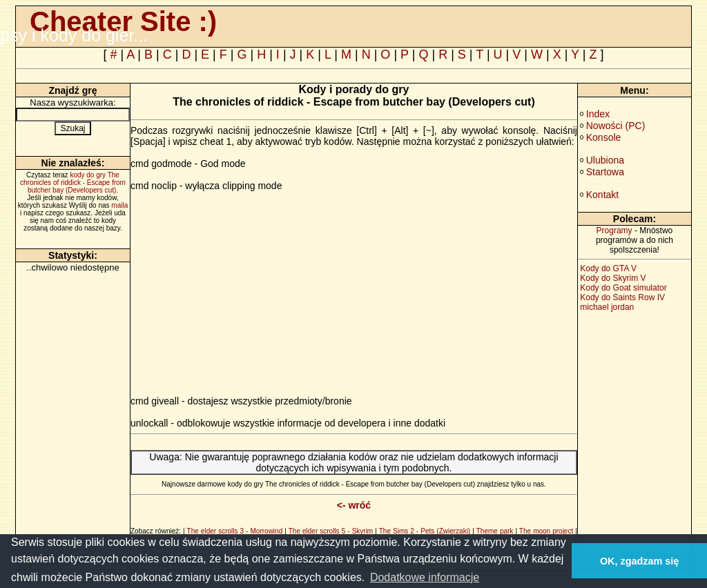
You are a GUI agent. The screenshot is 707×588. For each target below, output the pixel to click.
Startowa (605, 172)
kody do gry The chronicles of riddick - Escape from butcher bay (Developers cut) (73, 183)
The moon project (546, 531)
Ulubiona (605, 160)
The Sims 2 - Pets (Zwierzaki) (425, 531)
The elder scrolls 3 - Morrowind (235, 531)
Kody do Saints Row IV (622, 297)
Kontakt (602, 195)
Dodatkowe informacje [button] (425, 577)
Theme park (495, 531)
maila (119, 205)
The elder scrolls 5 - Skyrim (331, 531)
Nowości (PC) (616, 126)
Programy (614, 231)
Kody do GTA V (608, 268)
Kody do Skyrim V (613, 278)
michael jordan (607, 307)
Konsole (604, 137)
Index (598, 114)
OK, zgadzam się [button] (639, 561)
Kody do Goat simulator (623, 288)
